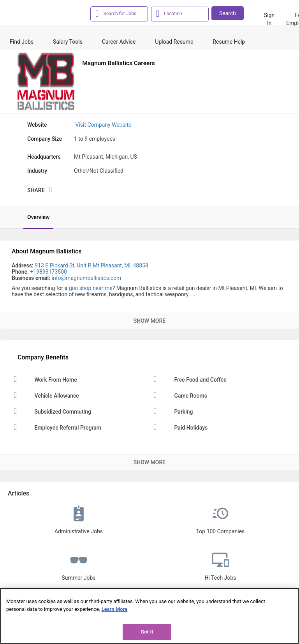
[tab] (34, 217)
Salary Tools (68, 42)
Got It (147, 632)
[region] (149, 616)
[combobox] (123, 13)
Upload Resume (174, 42)
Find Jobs (22, 42)
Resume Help (229, 42)
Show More (149, 321)
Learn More (115, 609)
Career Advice (119, 42)
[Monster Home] (43, 15)
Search (228, 13)
